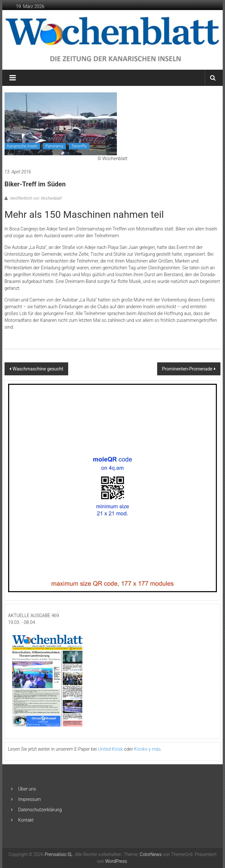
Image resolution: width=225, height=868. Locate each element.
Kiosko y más (147, 749)
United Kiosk (111, 749)
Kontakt (26, 820)
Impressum (30, 799)
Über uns (27, 789)
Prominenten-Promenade (187, 369)
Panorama (54, 146)
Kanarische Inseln (22, 146)
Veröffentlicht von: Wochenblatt (35, 198)
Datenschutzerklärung (40, 810)
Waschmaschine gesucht (38, 369)
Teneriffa (79, 146)
